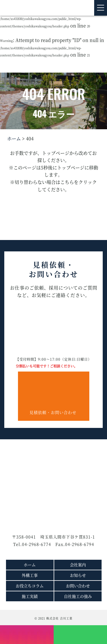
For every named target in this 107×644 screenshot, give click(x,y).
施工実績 (30, 596)
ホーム (14, 139)
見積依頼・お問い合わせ (54, 393)
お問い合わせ (78, 586)
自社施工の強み (78, 596)
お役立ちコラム (30, 586)
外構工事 (30, 575)
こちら (67, 182)
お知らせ (78, 575)
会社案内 (78, 565)
